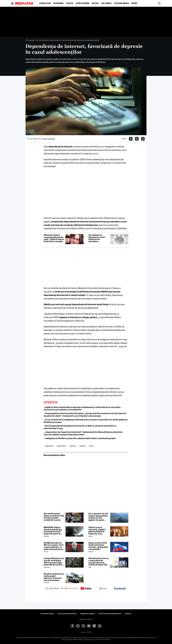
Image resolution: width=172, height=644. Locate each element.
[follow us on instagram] (103, 589)
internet (82, 446)
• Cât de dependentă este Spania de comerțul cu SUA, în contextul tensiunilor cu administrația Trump (80, 427)
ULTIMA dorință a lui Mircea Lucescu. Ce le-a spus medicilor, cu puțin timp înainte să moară (54, 546)
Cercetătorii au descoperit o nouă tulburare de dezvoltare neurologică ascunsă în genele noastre (98, 238)
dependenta (61, 446)
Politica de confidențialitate (110, 614)
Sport (134, 3)
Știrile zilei (45, 3)
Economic (59, 3)
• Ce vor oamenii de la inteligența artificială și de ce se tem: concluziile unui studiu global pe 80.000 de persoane (86, 421)
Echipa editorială (47, 614)
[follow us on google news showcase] (69, 589)
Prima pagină (30, 40)
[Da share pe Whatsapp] (143, 139)
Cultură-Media (121, 3)
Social (95, 3)
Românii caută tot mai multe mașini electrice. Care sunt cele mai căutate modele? (54, 577)
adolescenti (49, 446)
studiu (91, 446)
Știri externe (83, 3)
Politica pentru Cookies (67, 614)
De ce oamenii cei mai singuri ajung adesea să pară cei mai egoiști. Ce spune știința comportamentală (98, 517)
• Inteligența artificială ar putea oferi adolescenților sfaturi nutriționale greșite (80, 438)
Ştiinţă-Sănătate (42, 40)
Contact (128, 614)
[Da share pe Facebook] (131, 139)
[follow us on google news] (52, 589)
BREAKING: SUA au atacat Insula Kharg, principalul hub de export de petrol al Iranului (53, 531)
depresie (73, 446)
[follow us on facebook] (120, 589)
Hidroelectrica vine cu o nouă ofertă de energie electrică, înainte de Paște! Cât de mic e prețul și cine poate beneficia (99, 562)
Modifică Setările (86, 619)
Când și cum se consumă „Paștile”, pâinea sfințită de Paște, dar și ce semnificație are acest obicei (99, 531)
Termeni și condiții (88, 614)
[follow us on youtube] (86, 589)
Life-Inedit (106, 3)
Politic (70, 3)
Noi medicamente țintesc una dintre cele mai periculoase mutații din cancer (54, 517)
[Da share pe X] (137, 139)
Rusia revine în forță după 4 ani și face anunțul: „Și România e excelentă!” (98, 546)
